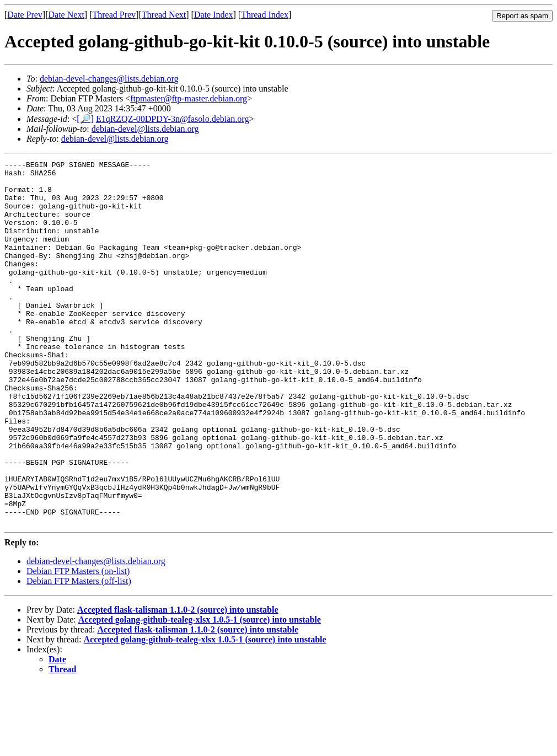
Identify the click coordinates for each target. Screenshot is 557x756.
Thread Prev (114, 15)
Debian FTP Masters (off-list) (79, 654)
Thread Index (265, 15)
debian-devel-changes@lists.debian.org (109, 79)
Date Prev (25, 15)
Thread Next (164, 15)
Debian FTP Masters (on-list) (78, 644)
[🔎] (85, 119)
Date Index (214, 15)
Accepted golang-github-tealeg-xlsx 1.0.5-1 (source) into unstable (200, 692)
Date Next (66, 15)
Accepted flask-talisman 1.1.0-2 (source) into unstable (178, 682)
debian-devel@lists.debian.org (145, 129)
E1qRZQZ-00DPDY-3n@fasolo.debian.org (173, 119)
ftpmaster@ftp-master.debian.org (189, 98)
